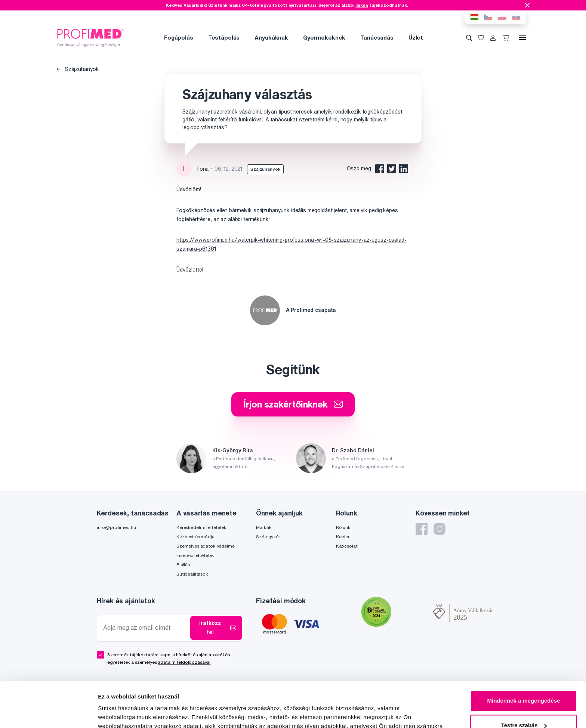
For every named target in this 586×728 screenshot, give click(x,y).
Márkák (264, 527)
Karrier (343, 537)
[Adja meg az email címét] (145, 628)
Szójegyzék (269, 537)
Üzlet (416, 38)
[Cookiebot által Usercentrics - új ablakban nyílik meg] (48, 713)
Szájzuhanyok (78, 69)
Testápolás (224, 38)
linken (362, 5)
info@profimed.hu (116, 527)
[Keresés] (469, 38)
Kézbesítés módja (195, 537)
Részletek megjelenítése (131, 713)
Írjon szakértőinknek (293, 404)
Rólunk (343, 527)
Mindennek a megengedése (523, 658)
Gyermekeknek (324, 38)
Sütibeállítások (192, 574)
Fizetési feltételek (195, 555)
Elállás (183, 565)
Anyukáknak (271, 38)
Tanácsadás (377, 38)
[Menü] (522, 38)
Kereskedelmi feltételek (201, 527)
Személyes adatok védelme (206, 546)
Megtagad (524, 707)
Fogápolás (179, 38)
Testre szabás (524, 683)
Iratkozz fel (218, 628)
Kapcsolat (347, 546)
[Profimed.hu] (90, 37)
